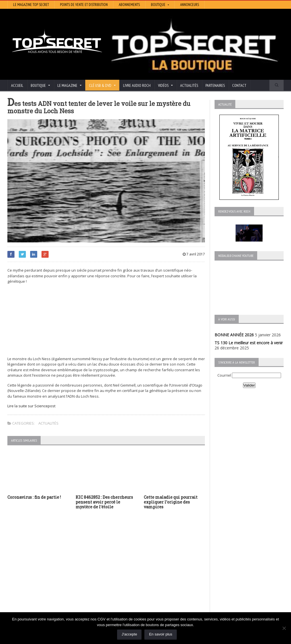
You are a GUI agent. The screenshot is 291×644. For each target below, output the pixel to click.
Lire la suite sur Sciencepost (31, 406)
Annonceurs (190, 5)
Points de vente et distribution (84, 5)
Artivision (111, 568)
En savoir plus (161, 634)
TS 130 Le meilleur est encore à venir (249, 343)
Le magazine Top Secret (31, 5)
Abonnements (129, 5)
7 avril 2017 (194, 254)
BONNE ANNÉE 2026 (234, 335)
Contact (239, 85)
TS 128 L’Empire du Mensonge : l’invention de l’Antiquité (49, 589)
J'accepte (129, 634)
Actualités (189, 85)
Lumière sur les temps (123, 576)
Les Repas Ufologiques (123, 592)
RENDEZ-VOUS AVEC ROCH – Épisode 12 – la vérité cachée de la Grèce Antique (49, 610)
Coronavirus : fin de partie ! (34, 497)
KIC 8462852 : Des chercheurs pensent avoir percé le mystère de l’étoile (104, 502)
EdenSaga (111, 584)
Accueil (17, 85)
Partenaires (215, 85)
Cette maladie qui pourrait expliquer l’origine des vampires (171, 502)
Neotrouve (112, 580)
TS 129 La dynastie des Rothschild (39, 576)
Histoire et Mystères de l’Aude (130, 560)
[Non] (284, 628)
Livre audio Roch (137, 85)
